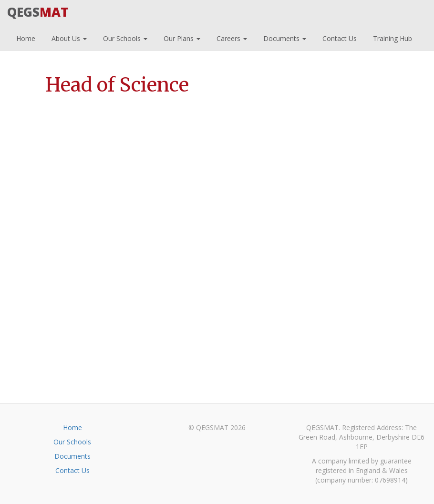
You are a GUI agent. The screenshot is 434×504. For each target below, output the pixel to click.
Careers (231, 37)
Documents (284, 37)
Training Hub (392, 37)
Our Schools (124, 37)
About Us (68, 37)
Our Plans (181, 37)
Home (25, 37)
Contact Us (339, 37)
